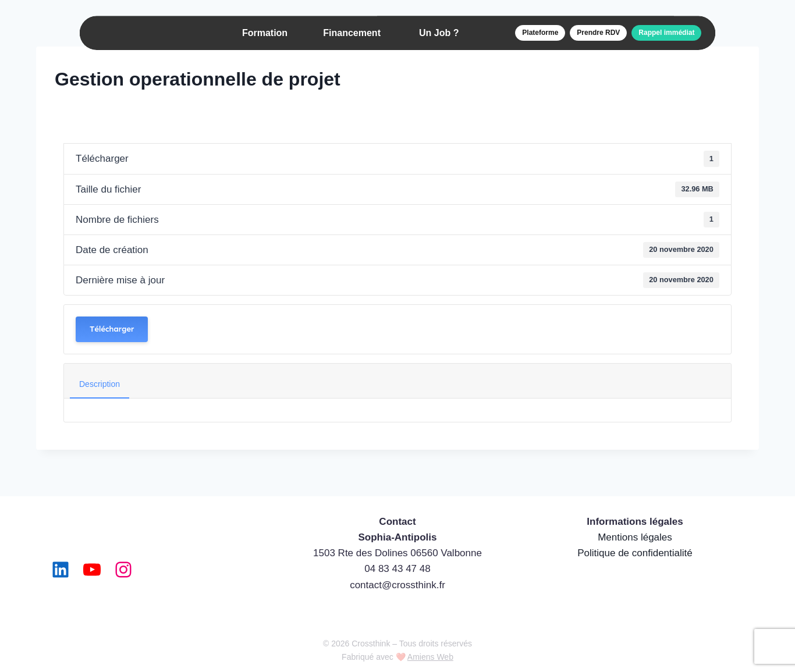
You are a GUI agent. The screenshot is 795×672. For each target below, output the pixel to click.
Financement (352, 33)
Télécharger (112, 329)
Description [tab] (100, 384)
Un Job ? (439, 33)
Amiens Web (430, 657)
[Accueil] (137, 33)
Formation (265, 33)
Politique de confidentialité (635, 553)
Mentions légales (635, 537)
